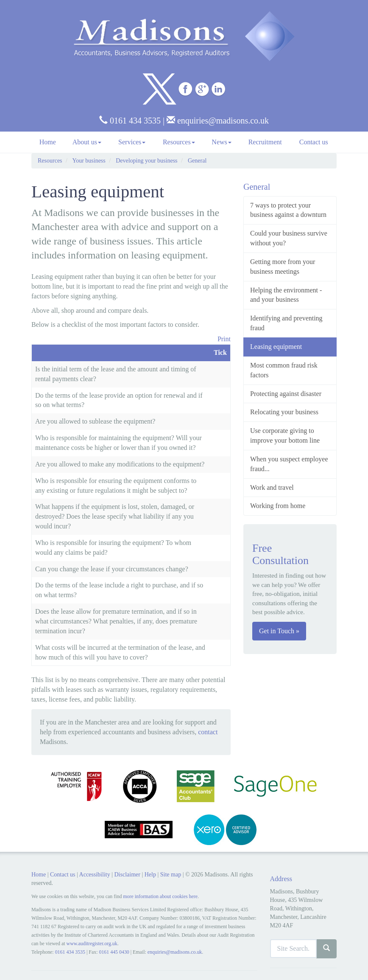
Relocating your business (284, 412)
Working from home (278, 506)
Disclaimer (127, 875)
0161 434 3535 (130, 121)
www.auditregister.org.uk (92, 943)
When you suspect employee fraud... (289, 464)
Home (48, 142)
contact (208, 732)
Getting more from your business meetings (283, 267)
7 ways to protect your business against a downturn (288, 210)
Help (150, 875)
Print (224, 339)
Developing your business (146, 161)
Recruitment (265, 142)
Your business (89, 161)
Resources (179, 142)
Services (132, 142)
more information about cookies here (160, 896)
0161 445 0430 (114, 952)
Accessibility (95, 875)
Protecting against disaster (286, 394)
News (221, 142)
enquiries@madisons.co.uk (218, 121)
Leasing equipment (276, 347)
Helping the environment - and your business (286, 295)
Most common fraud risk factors (284, 370)
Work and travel (272, 487)
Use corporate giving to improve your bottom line (285, 435)
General (197, 161)
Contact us (314, 142)
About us (87, 142)
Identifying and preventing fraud (286, 323)
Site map (171, 875)
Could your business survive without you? (289, 238)
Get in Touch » (279, 631)
